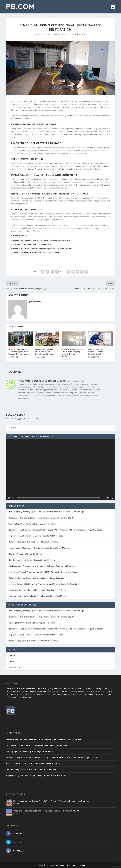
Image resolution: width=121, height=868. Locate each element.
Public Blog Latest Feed (24, 605)
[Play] (9, 498)
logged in (20, 418)
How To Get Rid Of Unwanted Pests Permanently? (97, 352)
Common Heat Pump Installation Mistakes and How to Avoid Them (37, 596)
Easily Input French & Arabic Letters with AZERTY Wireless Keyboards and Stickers (43, 572)
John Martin (48, 34)
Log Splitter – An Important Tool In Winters (32, 244)
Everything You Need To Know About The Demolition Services (46, 352)
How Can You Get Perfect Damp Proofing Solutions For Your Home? (42, 248)
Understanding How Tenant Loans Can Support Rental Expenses (36, 578)
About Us (12, 655)
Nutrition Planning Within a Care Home (25, 554)
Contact (12, 661)
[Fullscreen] (112, 498)
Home (69, 34)
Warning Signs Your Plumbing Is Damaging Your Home (32, 524)
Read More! (28, 697)
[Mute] (108, 498)
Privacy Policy (14, 667)
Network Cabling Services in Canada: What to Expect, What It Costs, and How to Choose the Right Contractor (56, 530)
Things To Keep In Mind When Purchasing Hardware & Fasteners (41, 240)
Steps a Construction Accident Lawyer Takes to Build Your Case (36, 536)
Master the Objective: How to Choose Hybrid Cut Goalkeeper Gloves (37, 590)
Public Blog (59, 865)
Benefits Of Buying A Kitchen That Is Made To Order (36, 253)
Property (16, 803)
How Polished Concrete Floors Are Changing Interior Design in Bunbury (72, 353)
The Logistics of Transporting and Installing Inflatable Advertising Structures (42, 566)
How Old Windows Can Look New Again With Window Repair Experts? (19, 352)
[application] (60, 470)
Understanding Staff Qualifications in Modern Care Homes (34, 542)
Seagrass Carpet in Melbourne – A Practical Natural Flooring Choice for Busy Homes (44, 584)
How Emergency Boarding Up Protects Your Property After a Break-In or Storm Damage (46, 512)
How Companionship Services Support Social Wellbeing (32, 560)
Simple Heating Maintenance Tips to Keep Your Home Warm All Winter (39, 548)
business (56, 166)
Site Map (82, 865)
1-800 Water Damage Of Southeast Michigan (42, 381)
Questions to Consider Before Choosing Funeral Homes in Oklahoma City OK (41, 518)
